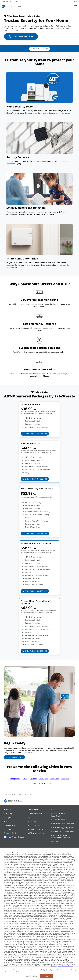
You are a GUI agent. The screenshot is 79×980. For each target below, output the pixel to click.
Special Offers (9, 821)
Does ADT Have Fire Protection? (59, 815)
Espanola (33, 779)
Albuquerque (15, 779)
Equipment (32, 818)
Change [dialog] (16, 2)
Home (6, 794)
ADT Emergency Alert (36, 833)
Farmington (44, 779)
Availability (8, 814)
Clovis (25, 779)
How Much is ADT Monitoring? (63, 831)
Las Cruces (55, 779)
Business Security (11, 825)
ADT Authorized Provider (37, 829)
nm (20, 794)
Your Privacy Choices (14, 837)
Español (75, 2)
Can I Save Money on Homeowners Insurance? (61, 836)
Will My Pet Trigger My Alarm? (63, 828)
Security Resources (35, 814)
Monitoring (32, 821)
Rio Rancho (32, 783)
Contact (53, 966)
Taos (50, 783)
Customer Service (11, 833)
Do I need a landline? (59, 820)
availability (13, 794)
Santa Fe (42, 783)
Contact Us (8, 829)
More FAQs (56, 842)
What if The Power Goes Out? (62, 824)
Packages (7, 818)
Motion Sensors (34, 825)
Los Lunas (65, 779)
